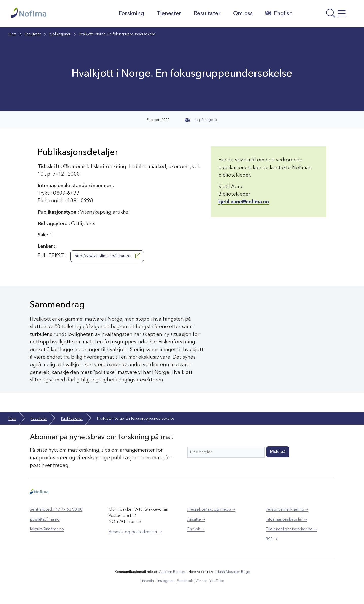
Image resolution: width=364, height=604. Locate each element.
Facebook (185, 581)
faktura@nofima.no (47, 529)
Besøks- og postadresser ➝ (135, 532)
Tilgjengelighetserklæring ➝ (291, 529)
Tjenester (169, 14)
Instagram (165, 581)
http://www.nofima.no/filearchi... (107, 256)
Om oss (243, 14)
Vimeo (201, 581)
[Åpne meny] (325, 15)
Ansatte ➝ (196, 520)
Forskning (132, 14)
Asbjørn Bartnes (172, 572)
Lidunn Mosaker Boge (232, 572)
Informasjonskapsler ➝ (286, 520)
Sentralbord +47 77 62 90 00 (56, 510)
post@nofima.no (45, 520)
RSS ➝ (271, 539)
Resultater (207, 14)
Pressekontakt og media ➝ (211, 510)
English (279, 13)
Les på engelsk (201, 120)
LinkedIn (147, 581)
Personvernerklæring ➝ (287, 510)
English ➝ (196, 529)
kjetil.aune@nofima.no (244, 202)
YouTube (217, 581)
